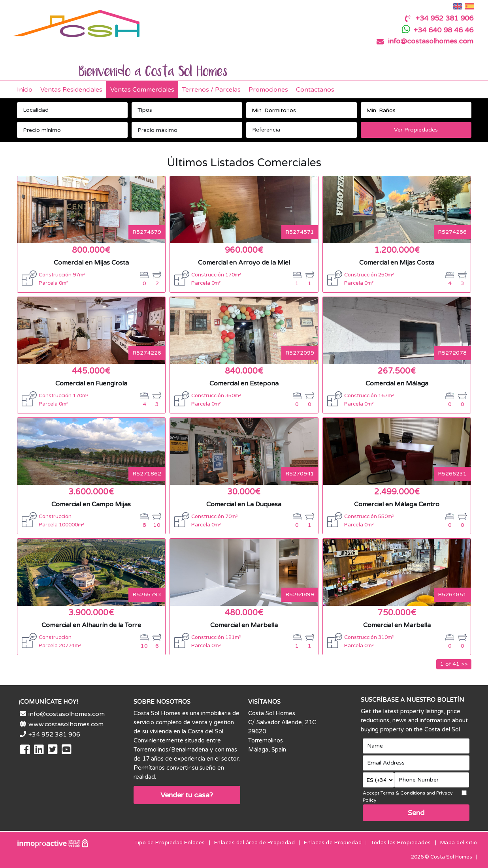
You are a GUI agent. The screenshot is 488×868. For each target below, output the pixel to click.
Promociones (268, 90)
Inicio (25, 90)
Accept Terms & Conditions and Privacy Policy (408, 797)
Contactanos (315, 90)
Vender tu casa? (187, 795)
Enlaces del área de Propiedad (255, 843)
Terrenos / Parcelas (211, 90)
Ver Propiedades (416, 130)
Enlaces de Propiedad (333, 843)
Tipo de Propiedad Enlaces (170, 843)
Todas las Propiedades (401, 843)
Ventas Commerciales (142, 90)
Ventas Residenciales (71, 90)
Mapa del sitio (459, 843)
